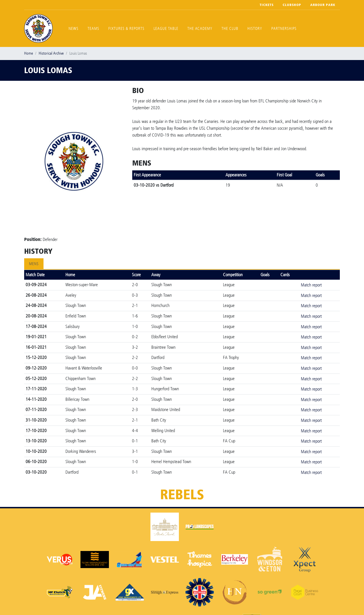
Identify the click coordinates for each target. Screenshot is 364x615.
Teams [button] (93, 29)
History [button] (255, 29)
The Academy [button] (200, 29)
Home (29, 53)
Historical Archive (51, 53)
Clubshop (292, 5)
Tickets (267, 5)
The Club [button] (230, 29)
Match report (311, 285)
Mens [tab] (34, 264)
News (74, 29)
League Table (166, 29)
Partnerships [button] (284, 29)
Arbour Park (323, 5)
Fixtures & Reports (126, 29)
